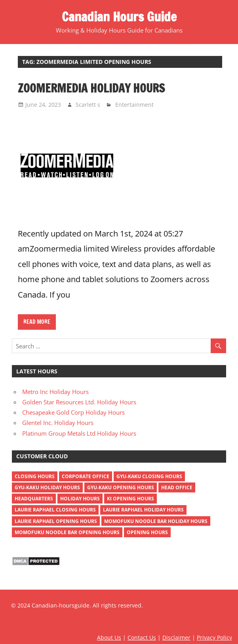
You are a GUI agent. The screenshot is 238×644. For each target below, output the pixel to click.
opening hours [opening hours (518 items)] (147, 532)
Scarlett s (88, 105)
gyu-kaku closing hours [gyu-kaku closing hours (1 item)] (149, 476)
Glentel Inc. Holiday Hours (58, 423)
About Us (109, 637)
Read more (37, 322)
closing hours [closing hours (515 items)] (35, 476)
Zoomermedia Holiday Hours (91, 88)
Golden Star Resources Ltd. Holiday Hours (79, 402)
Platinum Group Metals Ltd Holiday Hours (79, 433)
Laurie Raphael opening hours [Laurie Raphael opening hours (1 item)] (56, 521)
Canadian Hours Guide (119, 17)
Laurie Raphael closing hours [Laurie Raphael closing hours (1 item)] (55, 510)
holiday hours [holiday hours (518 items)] (80, 499)
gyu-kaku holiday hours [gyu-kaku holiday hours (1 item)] (47, 487)
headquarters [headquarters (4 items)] (34, 499)
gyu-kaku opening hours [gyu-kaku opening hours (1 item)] (121, 487)
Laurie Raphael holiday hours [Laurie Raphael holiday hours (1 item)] (143, 510)
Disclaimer (176, 637)
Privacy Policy (214, 637)
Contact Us (142, 637)
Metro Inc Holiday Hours (55, 392)
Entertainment (134, 105)
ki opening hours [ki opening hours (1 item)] (130, 499)
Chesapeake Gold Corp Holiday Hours (73, 412)
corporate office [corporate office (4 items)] (86, 476)
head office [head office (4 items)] (177, 487)
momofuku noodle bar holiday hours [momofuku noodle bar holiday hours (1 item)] (156, 521)
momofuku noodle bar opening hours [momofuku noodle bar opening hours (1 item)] (67, 532)
